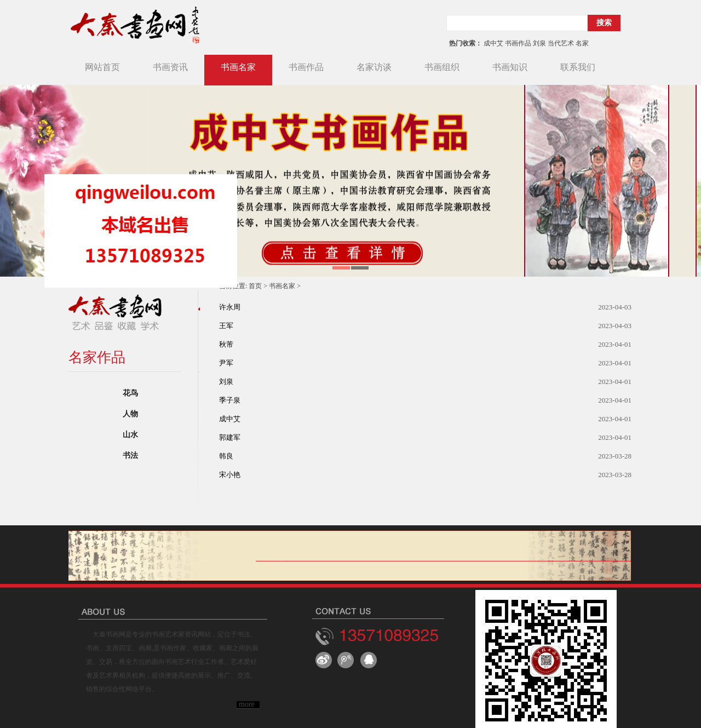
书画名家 (238, 67)
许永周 (230, 307)
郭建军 (230, 437)
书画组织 (442, 67)
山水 (130, 435)
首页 (255, 286)
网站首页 (102, 67)
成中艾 (230, 419)
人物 (130, 414)
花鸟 (130, 393)
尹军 (226, 363)
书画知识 (510, 67)
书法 (130, 455)
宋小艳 (230, 475)
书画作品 (306, 67)
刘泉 (226, 382)
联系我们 (578, 67)
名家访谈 (374, 67)
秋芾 (226, 344)
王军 (226, 326)
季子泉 (230, 400)
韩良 (226, 456)
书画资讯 (170, 67)
